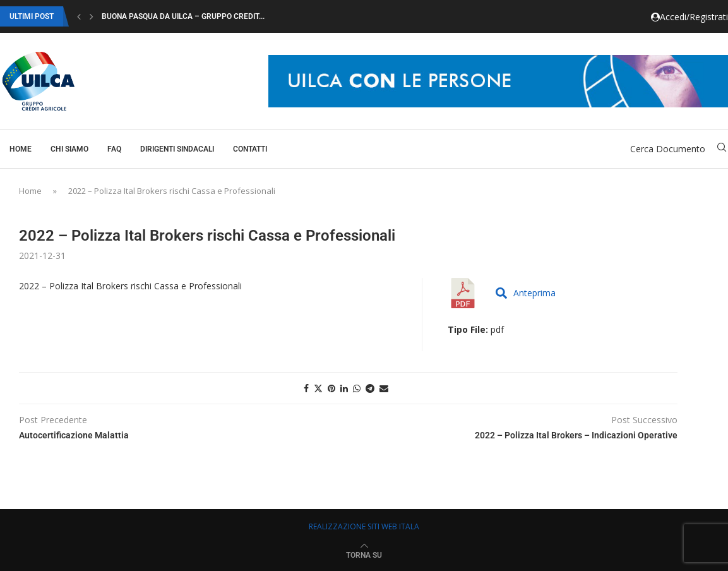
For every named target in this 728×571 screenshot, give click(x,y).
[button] (79, 16)
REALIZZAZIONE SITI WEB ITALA (364, 526)
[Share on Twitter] (318, 388)
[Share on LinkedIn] (344, 388)
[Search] (722, 149)
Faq (114, 149)
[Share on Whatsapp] (357, 388)
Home (21, 149)
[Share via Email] (384, 388)
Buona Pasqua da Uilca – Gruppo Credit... (183, 16)
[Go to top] (364, 554)
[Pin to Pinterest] (331, 388)
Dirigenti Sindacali (177, 149)
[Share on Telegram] (370, 388)
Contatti (250, 149)
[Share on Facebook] (306, 388)
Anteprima (526, 293)
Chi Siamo (69, 149)
